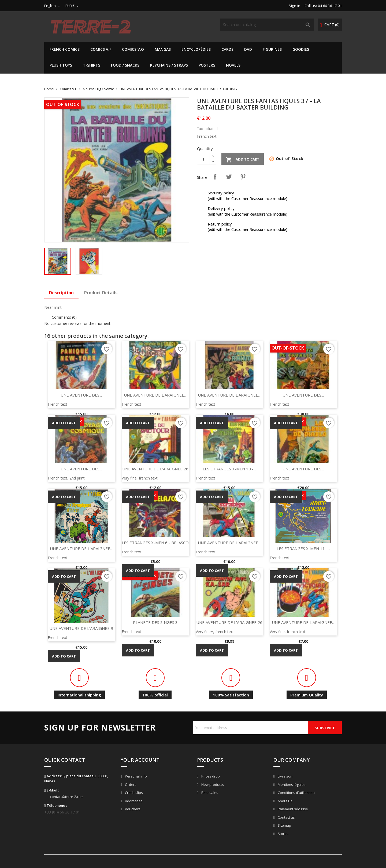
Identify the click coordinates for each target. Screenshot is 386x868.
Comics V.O (133, 49)
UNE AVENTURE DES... (81, 395)
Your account (140, 760)
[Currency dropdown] (73, 6)
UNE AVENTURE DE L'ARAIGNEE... (155, 395)
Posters (207, 65)
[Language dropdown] (53, 6)
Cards (227, 49)
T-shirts (92, 65)
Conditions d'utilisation (296, 793)
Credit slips (133, 793)
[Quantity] (203, 159)
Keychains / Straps (169, 65)
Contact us (286, 817)
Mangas (163, 49)
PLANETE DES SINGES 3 (155, 622)
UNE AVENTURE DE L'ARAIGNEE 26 (229, 622)
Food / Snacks (125, 65)
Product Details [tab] (101, 293)
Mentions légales (291, 785)
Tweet (229, 177)
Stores (283, 834)
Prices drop (210, 776)
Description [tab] (61, 293)
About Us (285, 801)
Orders (130, 785)
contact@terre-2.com (67, 797)
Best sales (209, 793)
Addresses (133, 801)
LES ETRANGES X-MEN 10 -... (229, 469)
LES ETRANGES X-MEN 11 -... (303, 549)
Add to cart (243, 160)
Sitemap (284, 825)
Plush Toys (61, 65)
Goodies (301, 49)
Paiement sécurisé (292, 809)
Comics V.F (101, 49)
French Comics (65, 49)
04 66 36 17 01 (330, 6)
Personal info (136, 776)
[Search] (267, 25)
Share (215, 177)
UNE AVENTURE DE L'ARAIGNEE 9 (81, 628)
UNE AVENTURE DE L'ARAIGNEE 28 (155, 469)
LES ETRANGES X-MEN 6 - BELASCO (155, 543)
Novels (233, 65)
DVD (248, 49)
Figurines (272, 49)
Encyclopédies (196, 49)
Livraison (285, 776)
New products (212, 785)
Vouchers (132, 809)
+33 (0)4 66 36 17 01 (62, 812)
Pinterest (243, 177)
